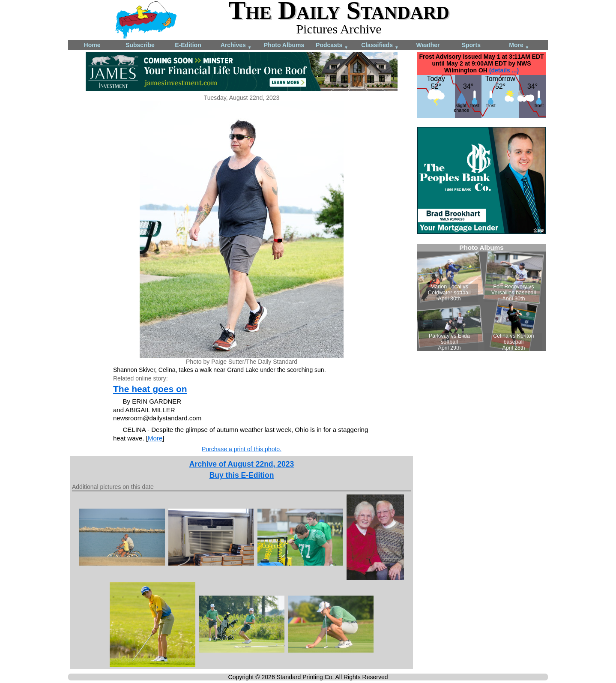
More (519, 46)
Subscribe (140, 45)
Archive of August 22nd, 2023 (242, 464)
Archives (236, 46)
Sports (471, 45)
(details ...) (504, 70)
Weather (428, 45)
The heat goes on (150, 389)
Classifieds (380, 46)
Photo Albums (284, 45)
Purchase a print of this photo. (242, 449)
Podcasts (332, 46)
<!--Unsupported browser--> (481, 297)
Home (92, 45)
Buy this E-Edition (242, 475)
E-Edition (188, 45)
